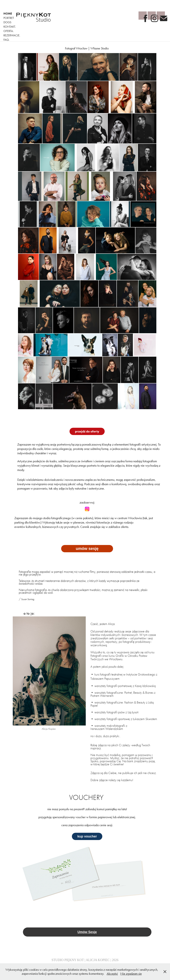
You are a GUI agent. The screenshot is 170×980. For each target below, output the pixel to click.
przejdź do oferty (87, 431)
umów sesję (87, 549)
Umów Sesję (87, 932)
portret (9, 18)
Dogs (7, 22)
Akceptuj (112, 974)
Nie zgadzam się (131, 974)
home (8, 14)
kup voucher (87, 836)
